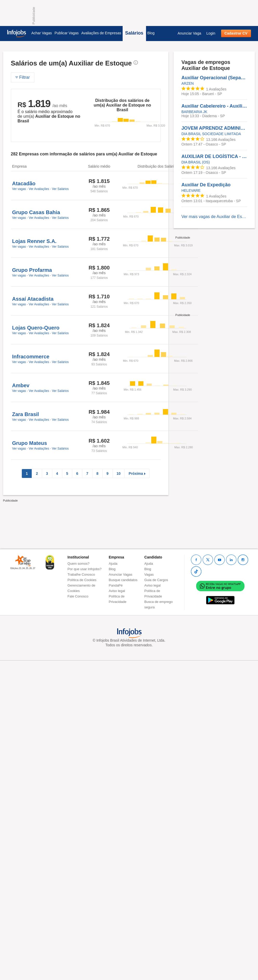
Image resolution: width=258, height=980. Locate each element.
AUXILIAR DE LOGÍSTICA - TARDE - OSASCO (214, 156)
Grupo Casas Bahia (36, 212)
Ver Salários (60, 189)
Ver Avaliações (39, 189)
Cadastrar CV (236, 33)
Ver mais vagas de (214, 217)
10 (119, 473)
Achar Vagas (42, 33)
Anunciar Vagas (121, 574)
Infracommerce (31, 357)
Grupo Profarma (32, 270)
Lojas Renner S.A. (34, 241)
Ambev (21, 385)
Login (211, 33)
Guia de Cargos (156, 580)
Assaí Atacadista (33, 299)
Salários (134, 33)
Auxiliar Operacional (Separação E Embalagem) (214, 78)
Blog (151, 33)
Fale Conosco (78, 596)
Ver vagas (19, 189)
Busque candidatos (123, 580)
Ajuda (113, 564)
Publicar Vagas (67, 33)
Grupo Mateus (30, 443)
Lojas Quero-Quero (36, 328)
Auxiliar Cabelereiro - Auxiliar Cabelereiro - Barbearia (214, 106)
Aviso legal (117, 591)
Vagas (149, 574)
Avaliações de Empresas (101, 33)
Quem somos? (79, 564)
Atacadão (24, 183)
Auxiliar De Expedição (206, 185)
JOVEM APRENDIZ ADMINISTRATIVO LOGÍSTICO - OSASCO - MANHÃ (214, 128)
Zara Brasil (26, 414)
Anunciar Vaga (189, 33)
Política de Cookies (82, 580)
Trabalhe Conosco (81, 574)
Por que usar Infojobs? (85, 569)
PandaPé (116, 585)
